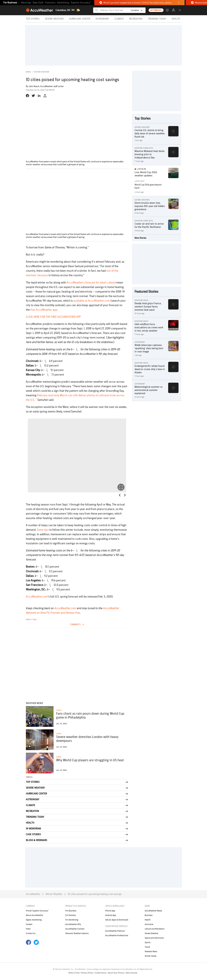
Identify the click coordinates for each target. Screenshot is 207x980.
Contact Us (31, 933)
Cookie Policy (101, 973)
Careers (29, 924)
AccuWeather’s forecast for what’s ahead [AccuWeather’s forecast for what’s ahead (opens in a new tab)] (91, 283)
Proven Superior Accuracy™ (37, 911)
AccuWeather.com (65, 608)
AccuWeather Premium (115, 931)
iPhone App (110, 911)
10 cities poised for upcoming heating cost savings (95, 894)
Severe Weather (151, 933)
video (59, 710)
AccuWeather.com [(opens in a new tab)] (37, 597)
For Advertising (72, 920)
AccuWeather (33, 894)
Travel (147, 947)
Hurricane (149, 924)
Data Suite (38, 3)
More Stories (140, 238)
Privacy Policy (87, 973)
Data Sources (131, 973)
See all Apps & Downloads (117, 920)
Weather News (151, 952)
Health (148, 920)
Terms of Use (74, 973)
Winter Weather (42, 72)
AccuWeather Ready (153, 911)
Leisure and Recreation (155, 929)
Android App (111, 915)
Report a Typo (31, 619)
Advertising (63, 3)
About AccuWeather (34, 915)
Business (149, 915)
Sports (148, 942)
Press (28, 929)
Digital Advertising (34, 920)
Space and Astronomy (154, 938)
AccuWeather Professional (117, 936)
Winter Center (151, 956)
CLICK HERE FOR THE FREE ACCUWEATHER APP (53, 317)
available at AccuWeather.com (92, 301)
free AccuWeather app (44, 310)
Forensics (50, 3)
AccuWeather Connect (75, 929)
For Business (10, 3)
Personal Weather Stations (77, 933)
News (28, 72)
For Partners (71, 915)
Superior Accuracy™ (81, 3)
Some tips (43, 530)
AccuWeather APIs (73, 924)
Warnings (26, 3)
